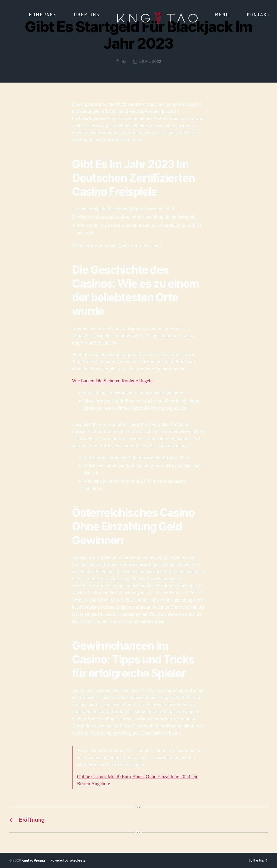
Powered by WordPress (68, 860)
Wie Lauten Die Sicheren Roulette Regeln (112, 381)
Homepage (43, 14)
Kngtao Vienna (33, 860)
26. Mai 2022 (150, 61)
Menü (222, 14)
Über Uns (87, 14)
